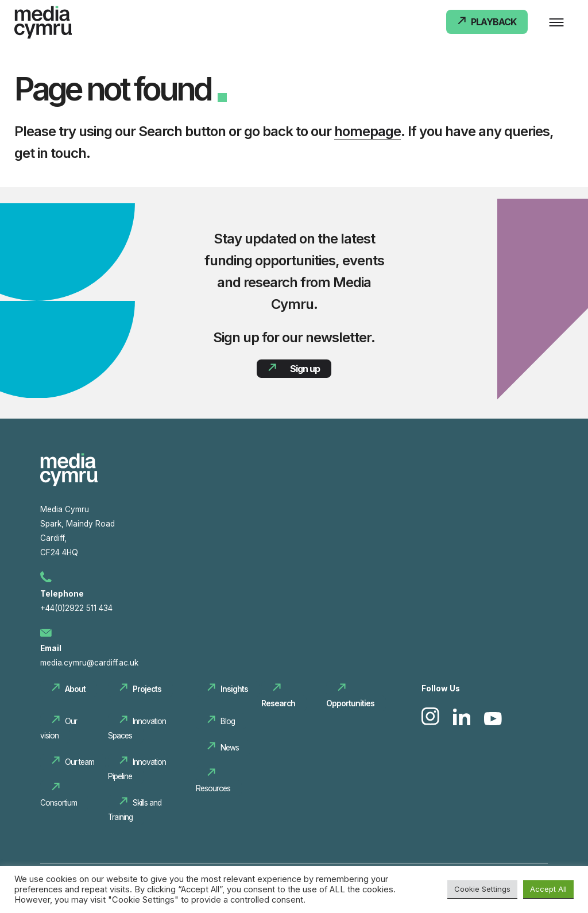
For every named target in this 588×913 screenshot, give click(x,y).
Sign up (305, 369)
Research (278, 703)
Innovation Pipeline (137, 769)
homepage (367, 131)
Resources (213, 788)
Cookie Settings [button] (482, 889)
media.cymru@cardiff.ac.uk (89, 663)
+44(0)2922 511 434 (76, 608)
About (75, 689)
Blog (228, 721)
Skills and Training (135, 810)
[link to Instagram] (432, 722)
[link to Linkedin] (463, 722)
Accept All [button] (548, 889)
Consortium (59, 803)
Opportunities (350, 703)
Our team (80, 762)
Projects (147, 689)
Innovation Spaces (137, 728)
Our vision (59, 728)
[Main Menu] (556, 23)
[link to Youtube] (493, 722)
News (230, 748)
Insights (234, 689)
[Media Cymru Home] (43, 25)
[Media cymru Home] (69, 483)
